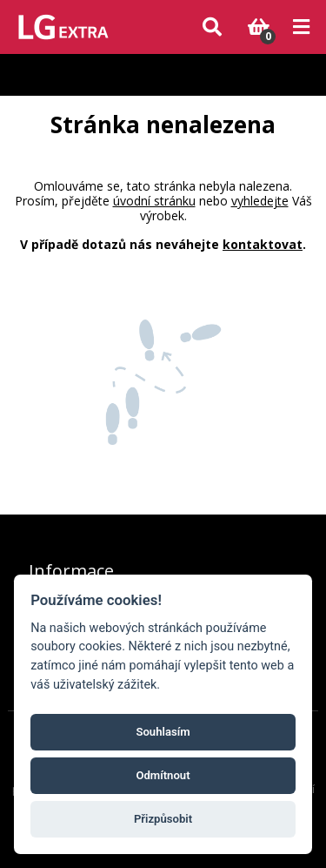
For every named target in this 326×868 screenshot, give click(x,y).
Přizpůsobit (163, 819)
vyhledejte (260, 201)
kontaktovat (263, 244)
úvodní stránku (154, 201)
